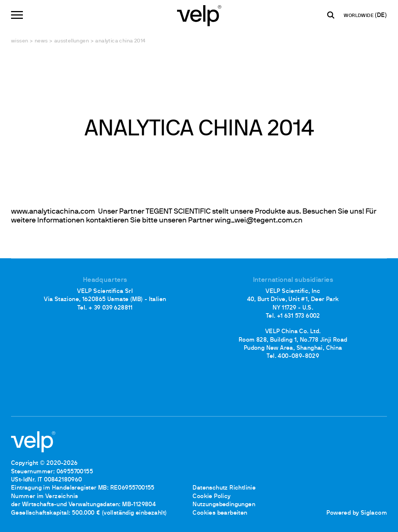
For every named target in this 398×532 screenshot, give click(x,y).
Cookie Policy (212, 497)
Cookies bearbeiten (220, 513)
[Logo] (199, 15)
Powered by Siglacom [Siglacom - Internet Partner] (357, 513)
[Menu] (17, 15)
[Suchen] (331, 15)
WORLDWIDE (359, 16)
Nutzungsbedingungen (224, 505)
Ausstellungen (72, 41)
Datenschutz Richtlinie (224, 488)
